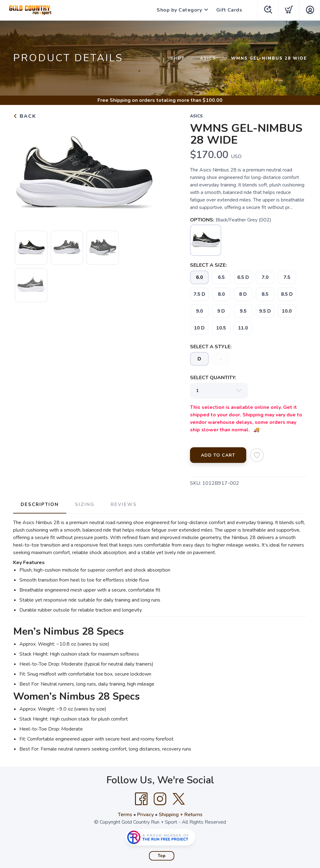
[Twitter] (179, 799)
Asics (208, 58)
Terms (125, 815)
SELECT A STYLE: (211, 347)
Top (162, 856)
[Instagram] (160, 799)
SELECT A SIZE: (208, 265)
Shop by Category (179, 10)
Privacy (145, 815)
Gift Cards (229, 10)
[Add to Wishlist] (257, 455)
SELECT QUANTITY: (213, 378)
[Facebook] (141, 799)
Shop (178, 58)
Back (25, 116)
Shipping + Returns (181, 815)
